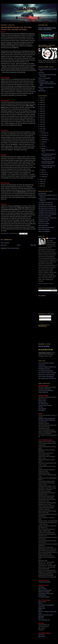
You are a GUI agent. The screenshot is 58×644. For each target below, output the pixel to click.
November (44, 135)
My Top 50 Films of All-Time (46, 350)
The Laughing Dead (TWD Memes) (47, 378)
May (43, 148)
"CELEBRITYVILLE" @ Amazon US (47, 212)
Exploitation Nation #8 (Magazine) (47, 419)
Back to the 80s (42, 589)
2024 (41, 102)
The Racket (41, 587)
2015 (41, 122)
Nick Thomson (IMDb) (44, 224)
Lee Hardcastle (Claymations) (46, 371)
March (43, 172)
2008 (41, 184)
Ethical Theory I (42, 400)
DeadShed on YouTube (44, 220)
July (43, 144)
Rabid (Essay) (42, 91)
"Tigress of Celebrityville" (44, 78)
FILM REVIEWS (42, 193)
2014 (41, 124)
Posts (41, 316)
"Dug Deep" (41, 73)
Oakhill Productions (43, 226)
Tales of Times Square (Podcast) (46, 375)
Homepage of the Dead (44, 369)
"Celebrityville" (42, 80)
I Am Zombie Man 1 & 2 (44, 620)
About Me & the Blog (44, 346)
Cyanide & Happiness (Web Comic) (47, 367)
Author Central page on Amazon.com (47, 218)
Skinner (40, 610)
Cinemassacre (42, 365)
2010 (41, 179)
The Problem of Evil (43, 404)
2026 (41, 98)
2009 (41, 182)
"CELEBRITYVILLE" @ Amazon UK (47, 210)
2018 (41, 116)
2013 (41, 127)
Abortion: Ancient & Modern (45, 405)
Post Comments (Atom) (13, 248)
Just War (41, 407)
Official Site (47, 389)
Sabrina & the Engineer (44, 592)
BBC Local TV (42, 636)
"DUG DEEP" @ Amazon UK (45, 202)
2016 (41, 120)
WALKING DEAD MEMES (45, 216)
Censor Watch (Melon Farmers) (46, 363)
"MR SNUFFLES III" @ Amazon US (47, 208)
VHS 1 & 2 (41, 618)
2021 (41, 109)
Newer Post (4, 245)
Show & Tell (41, 635)
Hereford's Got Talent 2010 (45, 590)
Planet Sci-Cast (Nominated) (45, 615)
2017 (41, 118)
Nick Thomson (52, 238)
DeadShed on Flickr (43, 222)
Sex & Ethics (42, 410)
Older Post (33, 245)
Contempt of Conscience (44, 582)
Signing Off (41, 617)
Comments (43, 319)
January (44, 177)
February (44, 174)
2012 (41, 129)
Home (19, 245)
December (44, 133)
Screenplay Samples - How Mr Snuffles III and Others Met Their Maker (47, 84)
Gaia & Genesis (42, 409)
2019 (41, 113)
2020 (41, 111)
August (43, 142)
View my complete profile (46, 284)
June (43, 146)
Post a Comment (5, 243)
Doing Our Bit (42, 608)
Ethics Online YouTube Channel (46, 228)
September (44, 140)
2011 (41, 131)
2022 (41, 107)
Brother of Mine (42, 602)
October (44, 137)
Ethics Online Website (44, 229)
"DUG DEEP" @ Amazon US (45, 204)
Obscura (40, 603)
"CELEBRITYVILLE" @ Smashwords (47, 214)
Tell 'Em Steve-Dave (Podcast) (46, 376)
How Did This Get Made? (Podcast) (47, 373)
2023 (41, 105)
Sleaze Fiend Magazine (44, 231)
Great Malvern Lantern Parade (46, 594)
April (43, 170)
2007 (41, 186)
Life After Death (42, 402)
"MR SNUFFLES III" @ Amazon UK (47, 206)
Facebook (41, 389)
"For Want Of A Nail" (43, 420)
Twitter (40, 392)
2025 (41, 100)
